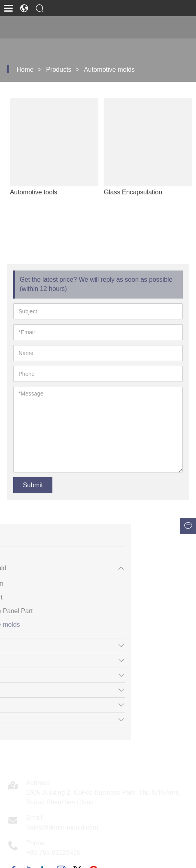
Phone (35, 843)
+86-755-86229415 (53, 853)
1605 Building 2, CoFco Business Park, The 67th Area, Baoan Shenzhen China (103, 797)
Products (59, 70)
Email (34, 818)
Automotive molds (109, 70)
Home (25, 70)
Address (38, 783)
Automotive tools (40, 192)
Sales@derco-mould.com (62, 827)
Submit (33, 485)
